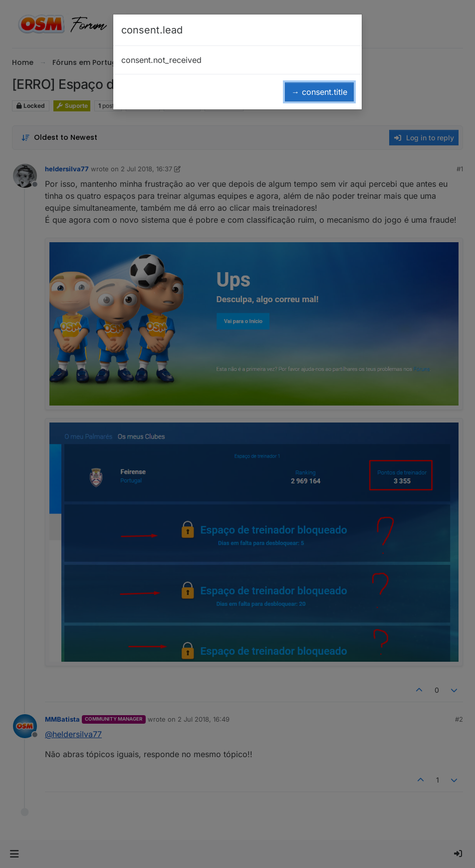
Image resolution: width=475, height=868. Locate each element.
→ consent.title (319, 92)
